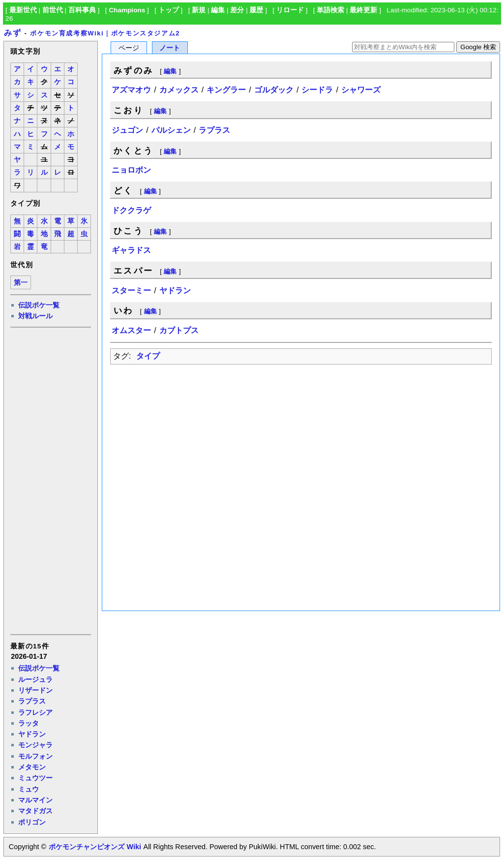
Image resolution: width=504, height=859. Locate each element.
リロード (290, 10)
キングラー (226, 90)
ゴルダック (274, 90)
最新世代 (23, 10)
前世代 (53, 10)
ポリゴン (32, 822)
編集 (218, 10)
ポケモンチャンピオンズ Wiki (95, 847)
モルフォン (35, 756)
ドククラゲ (131, 210)
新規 (199, 10)
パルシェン (171, 130)
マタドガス (35, 811)
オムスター (131, 330)
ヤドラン (32, 734)
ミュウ (29, 789)
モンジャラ (35, 745)
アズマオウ (131, 90)
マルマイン (35, 800)
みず (13, 33)
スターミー (131, 291)
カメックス (179, 90)
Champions (127, 10)
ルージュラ (35, 679)
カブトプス (179, 330)
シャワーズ (361, 90)
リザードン (35, 690)
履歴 (256, 10)
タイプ (148, 356)
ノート (170, 48)
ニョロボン (131, 170)
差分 (237, 10)
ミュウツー (35, 778)
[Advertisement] (50, 480)
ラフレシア (35, 712)
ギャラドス (131, 250)
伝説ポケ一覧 (39, 305)
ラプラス (32, 701)
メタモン (32, 767)
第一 (21, 283)
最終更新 (363, 10)
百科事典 (82, 10)
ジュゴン (127, 130)
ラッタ (29, 723)
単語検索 (330, 10)
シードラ (317, 90)
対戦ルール (35, 316)
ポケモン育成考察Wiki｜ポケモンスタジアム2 (105, 33)
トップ (169, 10)
